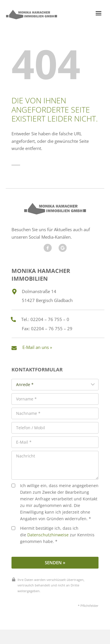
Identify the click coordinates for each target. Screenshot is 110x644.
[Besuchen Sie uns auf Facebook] (48, 248)
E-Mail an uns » (37, 347)
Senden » (55, 563)
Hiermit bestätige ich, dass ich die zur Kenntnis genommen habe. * (53, 535)
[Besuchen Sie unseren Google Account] (63, 248)
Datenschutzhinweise (48, 535)
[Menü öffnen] (98, 13)
